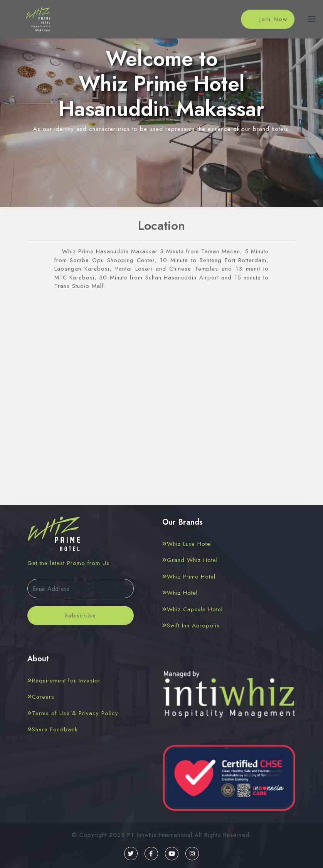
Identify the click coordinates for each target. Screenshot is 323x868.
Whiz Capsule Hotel (193, 609)
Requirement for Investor (64, 681)
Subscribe (81, 615)
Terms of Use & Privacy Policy (73, 713)
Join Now (267, 20)
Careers (41, 697)
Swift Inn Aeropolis (191, 625)
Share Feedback (52, 729)
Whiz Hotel (180, 593)
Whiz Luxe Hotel (187, 544)
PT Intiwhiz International (160, 835)
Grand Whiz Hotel (190, 560)
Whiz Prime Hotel (189, 577)
